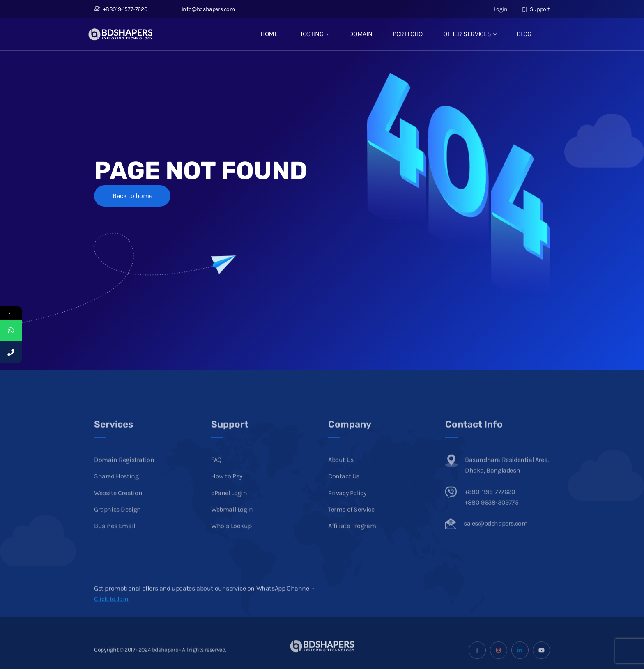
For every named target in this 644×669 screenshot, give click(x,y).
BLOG (524, 34)
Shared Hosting (116, 489)
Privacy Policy (347, 506)
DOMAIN (361, 34)
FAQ (216, 473)
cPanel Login (229, 506)
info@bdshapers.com (204, 9)
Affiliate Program (352, 539)
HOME (269, 34)
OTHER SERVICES (470, 34)
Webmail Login (232, 523)
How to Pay (227, 489)
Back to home (132, 196)
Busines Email (115, 539)
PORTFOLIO (407, 34)
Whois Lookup (231, 539)
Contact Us (344, 489)
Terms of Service (351, 523)
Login (496, 9)
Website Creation (118, 506)
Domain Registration (124, 473)
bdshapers (165, 663)
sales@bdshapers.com (496, 537)
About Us (341, 473)
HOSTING (313, 34)
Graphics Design (117, 523)
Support (536, 9)
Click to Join (111, 612)
